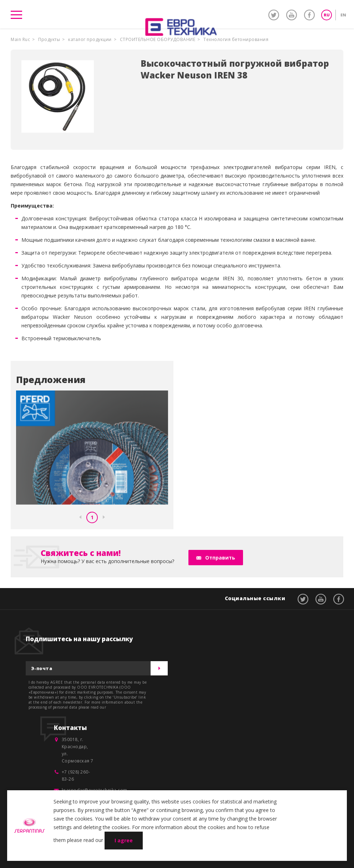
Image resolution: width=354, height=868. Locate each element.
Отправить (220, 558)
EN (343, 15)
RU (327, 15)
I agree (124, 840)
